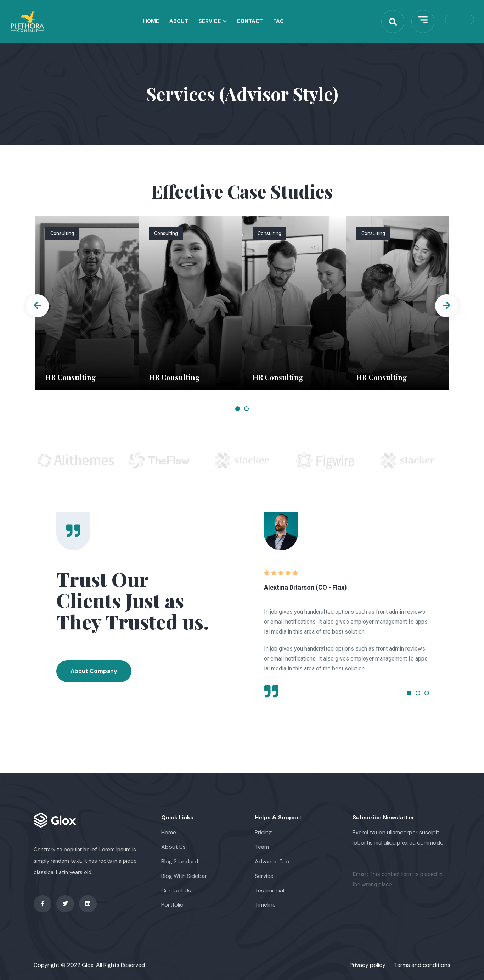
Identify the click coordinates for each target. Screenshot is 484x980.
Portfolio (172, 905)
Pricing (263, 832)
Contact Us (176, 890)
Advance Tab (272, 861)
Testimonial (269, 890)
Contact (250, 21)
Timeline (265, 905)
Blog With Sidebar (184, 876)
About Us (173, 847)
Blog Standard (180, 861)
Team (262, 847)
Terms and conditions (422, 965)
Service (210, 21)
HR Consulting (71, 377)
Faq (278, 21)
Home (151, 21)
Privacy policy (368, 965)
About (179, 21)
